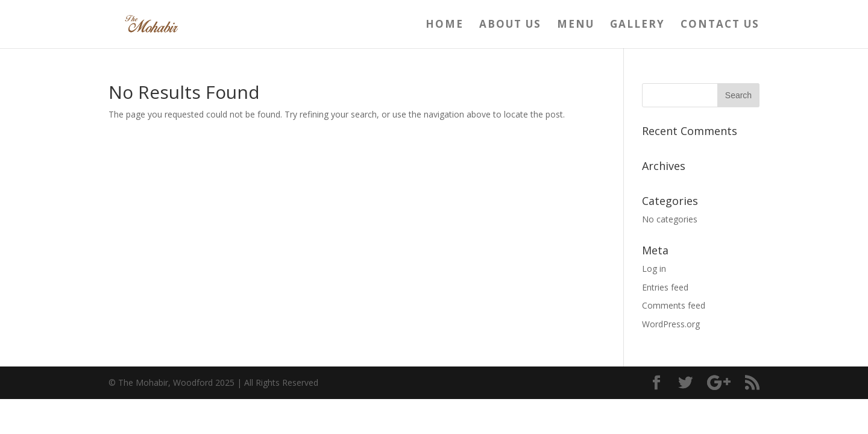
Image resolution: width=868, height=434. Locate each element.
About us (510, 25)
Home (445, 25)
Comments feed (674, 305)
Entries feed (665, 287)
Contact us (720, 25)
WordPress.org (671, 324)
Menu (576, 25)
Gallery (637, 25)
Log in (654, 269)
